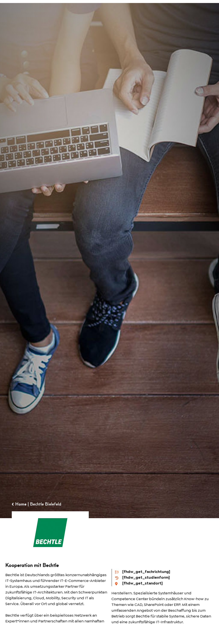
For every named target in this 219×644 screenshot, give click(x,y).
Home (21, 504)
